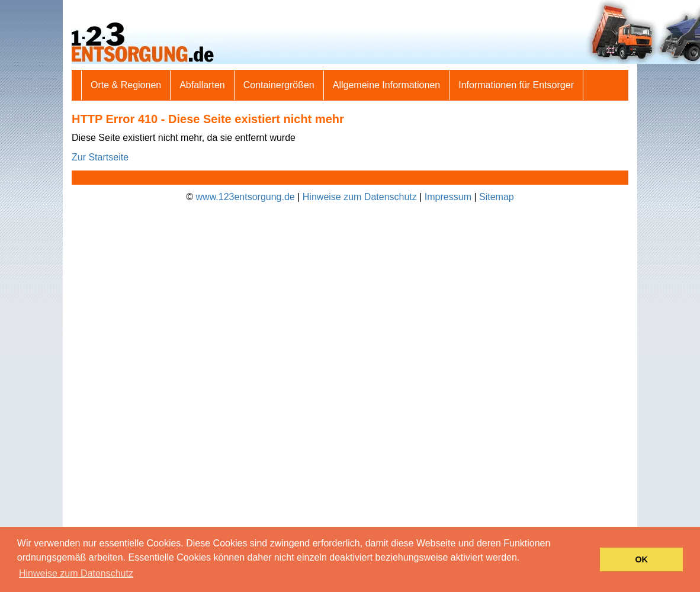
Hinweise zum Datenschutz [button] (76, 573)
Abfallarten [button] (202, 85)
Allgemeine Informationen (386, 85)
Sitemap (497, 197)
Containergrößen (279, 85)
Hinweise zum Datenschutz (360, 197)
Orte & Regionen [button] (126, 85)
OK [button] (641, 559)
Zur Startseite (100, 157)
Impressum (448, 197)
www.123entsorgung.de (245, 197)
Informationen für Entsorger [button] (516, 85)
